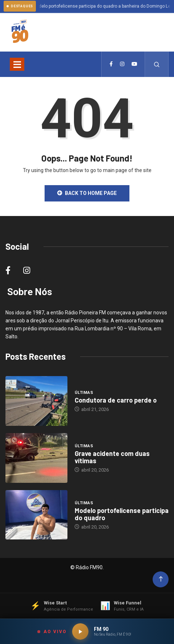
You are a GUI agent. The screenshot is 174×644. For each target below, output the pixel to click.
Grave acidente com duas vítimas (112, 457)
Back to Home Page (87, 193)
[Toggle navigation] (17, 64)
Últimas (84, 393)
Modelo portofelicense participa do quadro (122, 514)
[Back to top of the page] (161, 579)
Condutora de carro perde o (116, 400)
